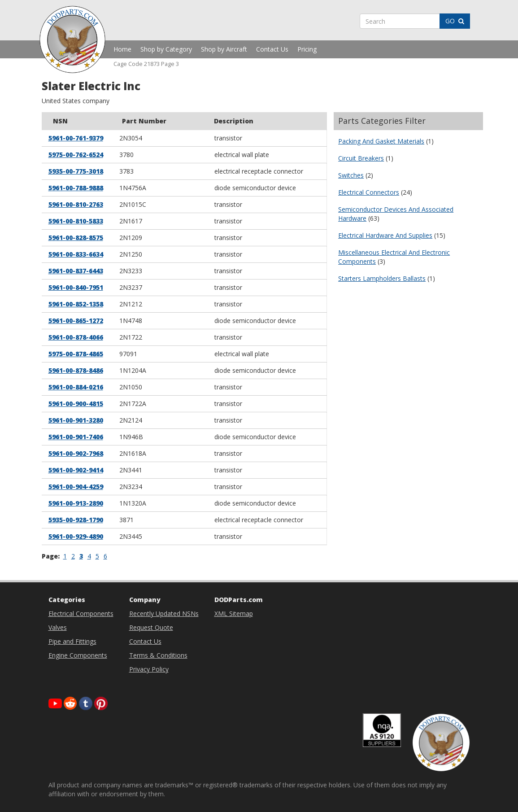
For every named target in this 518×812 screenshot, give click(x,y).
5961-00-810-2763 (76, 204)
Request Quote (151, 627)
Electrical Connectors (369, 192)
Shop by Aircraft (224, 49)
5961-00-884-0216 (76, 387)
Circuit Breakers (361, 158)
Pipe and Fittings (72, 641)
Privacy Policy (149, 669)
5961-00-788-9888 (76, 188)
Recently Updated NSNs (164, 613)
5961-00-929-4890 (76, 536)
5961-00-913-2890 (76, 503)
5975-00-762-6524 (76, 155)
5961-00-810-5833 (76, 221)
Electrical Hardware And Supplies (385, 235)
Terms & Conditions (158, 655)
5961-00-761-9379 (76, 138)
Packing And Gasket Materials (381, 141)
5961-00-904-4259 (76, 487)
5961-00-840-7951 (76, 287)
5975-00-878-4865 (76, 354)
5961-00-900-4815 (76, 404)
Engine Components (78, 655)
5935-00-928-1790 (76, 520)
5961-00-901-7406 (76, 437)
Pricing (307, 49)
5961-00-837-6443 (76, 271)
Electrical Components (81, 613)
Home (122, 49)
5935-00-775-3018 (76, 171)
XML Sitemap (234, 613)
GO (455, 21)
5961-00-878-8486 (76, 370)
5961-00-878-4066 (76, 337)
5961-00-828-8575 (76, 238)
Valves (58, 627)
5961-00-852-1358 (76, 304)
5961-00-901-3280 (76, 420)
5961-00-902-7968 (76, 453)
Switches (351, 175)
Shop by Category (166, 49)
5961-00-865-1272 (76, 321)
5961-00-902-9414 (76, 470)
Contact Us (272, 49)
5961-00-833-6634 (76, 254)
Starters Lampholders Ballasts (382, 278)
